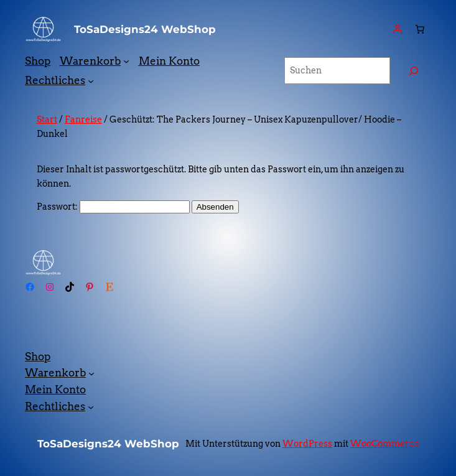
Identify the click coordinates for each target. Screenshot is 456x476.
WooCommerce (385, 444)
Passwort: (113, 207)
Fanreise (83, 119)
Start (47, 119)
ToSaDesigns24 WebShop (145, 29)
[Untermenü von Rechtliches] (91, 80)
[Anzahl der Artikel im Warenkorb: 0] (420, 29)
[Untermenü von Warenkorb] (126, 61)
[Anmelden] (398, 29)
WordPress (307, 444)
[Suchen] (414, 71)
